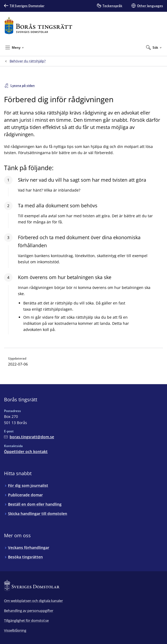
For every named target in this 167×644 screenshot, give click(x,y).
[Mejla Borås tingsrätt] (29, 437)
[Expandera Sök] (154, 47)
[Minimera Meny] (15, 47)
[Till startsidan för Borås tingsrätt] (38, 26)
